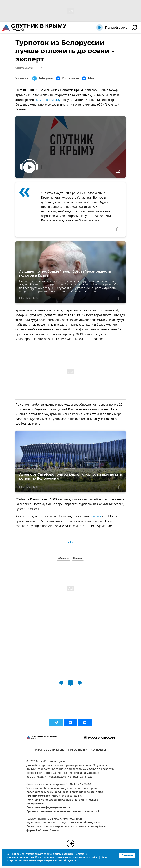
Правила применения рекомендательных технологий (63, 811)
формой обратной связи (43, 831)
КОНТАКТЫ (98, 750)
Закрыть (127, 855)
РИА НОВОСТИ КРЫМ (50, 750)
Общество (64, 558)
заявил (96, 517)
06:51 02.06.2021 (24, 68)
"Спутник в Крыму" (48, 100)
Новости (78, 558)
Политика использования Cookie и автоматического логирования (62, 802)
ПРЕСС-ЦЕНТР (78, 750)
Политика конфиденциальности (48, 808)
